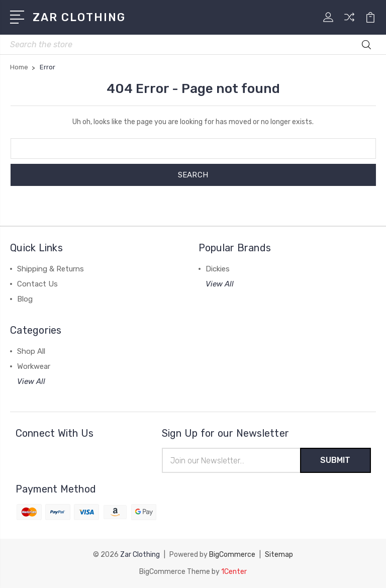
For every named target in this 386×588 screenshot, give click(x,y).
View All (220, 284)
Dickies (218, 269)
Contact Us (37, 284)
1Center (234, 572)
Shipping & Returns (51, 269)
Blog (25, 299)
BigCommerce (232, 555)
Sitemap (279, 555)
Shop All (31, 351)
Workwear (34, 366)
